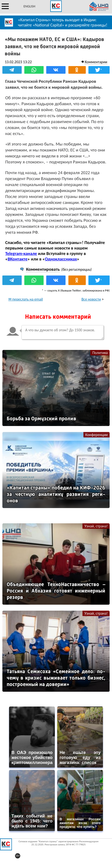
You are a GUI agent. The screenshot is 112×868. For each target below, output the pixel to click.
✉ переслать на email (26, 299)
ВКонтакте (18, 259)
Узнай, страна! (96, 526)
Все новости (91, 299)
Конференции (97, 435)
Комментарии (96, 62)
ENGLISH (29, 6)
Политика (100, 353)
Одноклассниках (61, 259)
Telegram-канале (21, 253)
